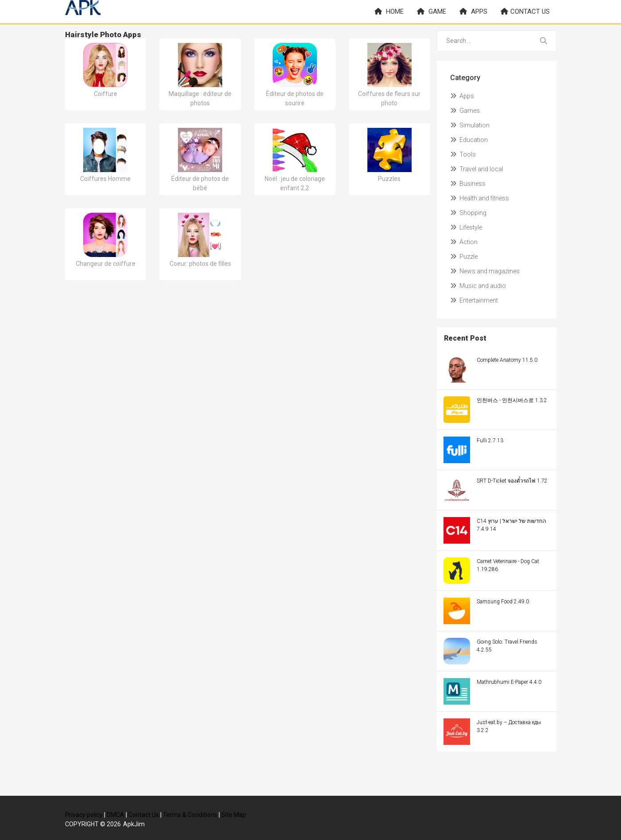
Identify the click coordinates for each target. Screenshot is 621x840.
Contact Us (144, 815)
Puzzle (464, 257)
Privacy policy (84, 815)
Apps (473, 12)
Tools (463, 154)
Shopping (468, 213)
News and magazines (485, 271)
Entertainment (474, 300)
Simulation (470, 125)
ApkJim (134, 824)
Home (389, 12)
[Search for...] (484, 41)
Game (432, 12)
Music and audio (478, 286)
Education (469, 140)
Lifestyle (466, 227)
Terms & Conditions (190, 815)
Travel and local (477, 169)
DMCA (116, 815)
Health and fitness (480, 198)
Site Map (234, 815)
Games (465, 111)
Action (464, 242)
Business (468, 184)
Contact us (525, 12)
